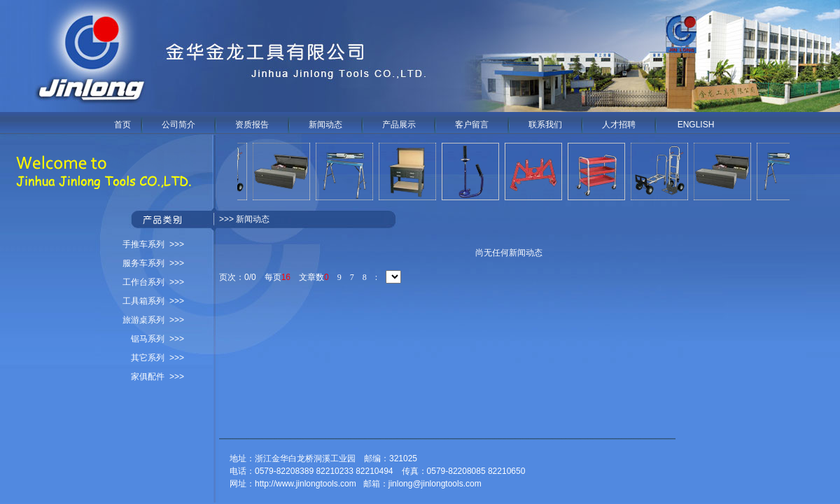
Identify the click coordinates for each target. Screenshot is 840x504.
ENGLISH (696, 125)
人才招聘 (619, 125)
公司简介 (178, 125)
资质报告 (252, 125)
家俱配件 (148, 377)
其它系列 (148, 358)
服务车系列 (143, 263)
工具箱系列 (143, 301)
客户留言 (472, 125)
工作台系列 (143, 282)
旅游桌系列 (143, 320)
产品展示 (399, 125)
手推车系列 (143, 244)
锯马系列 (148, 339)
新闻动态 (325, 125)
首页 (122, 125)
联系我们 (545, 125)
